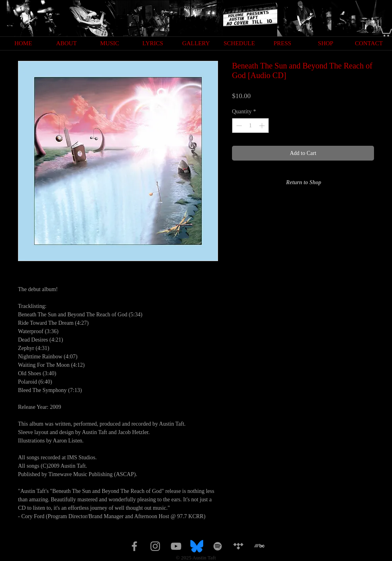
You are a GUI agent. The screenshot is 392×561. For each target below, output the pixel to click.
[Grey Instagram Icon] (155, 546)
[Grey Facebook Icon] (134, 546)
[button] (385, 31)
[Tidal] (238, 546)
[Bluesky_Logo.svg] (197, 546)
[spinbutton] (250, 126)
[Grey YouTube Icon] (176, 546)
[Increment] (263, 126)
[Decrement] (238, 126)
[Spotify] (218, 546)
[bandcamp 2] (259, 546)
